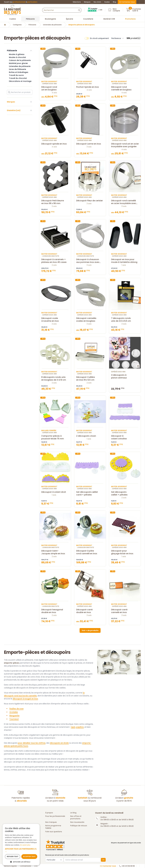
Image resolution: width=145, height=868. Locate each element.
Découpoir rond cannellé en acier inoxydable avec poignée (125, 202)
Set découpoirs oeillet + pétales (125, 493)
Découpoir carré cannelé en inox (125, 611)
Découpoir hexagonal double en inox (55, 611)
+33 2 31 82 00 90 (127, 866)
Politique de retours (79, 826)
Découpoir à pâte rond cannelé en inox (90, 552)
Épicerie (70, 19)
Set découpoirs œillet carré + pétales (90, 493)
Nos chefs (97, 2)
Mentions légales (10, 866)
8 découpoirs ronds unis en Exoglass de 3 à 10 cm (55, 379)
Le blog (73, 813)
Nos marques (51, 822)
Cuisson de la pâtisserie (20, 60)
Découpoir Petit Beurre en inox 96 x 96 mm (55, 202)
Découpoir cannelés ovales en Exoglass (90, 320)
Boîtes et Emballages (19, 72)
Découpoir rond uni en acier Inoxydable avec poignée (125, 145)
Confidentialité (25, 866)
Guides (107, 2)
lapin (73, 727)
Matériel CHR (109, 19)
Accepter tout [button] (29, 857)
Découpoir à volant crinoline (125, 437)
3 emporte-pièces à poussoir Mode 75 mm (55, 437)
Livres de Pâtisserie (17, 69)
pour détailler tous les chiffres (32, 743)
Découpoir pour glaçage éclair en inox (125, 552)
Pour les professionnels (55, 816)
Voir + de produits (90, 630)
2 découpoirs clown (90, 436)
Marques (87, 2)
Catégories (17, 25)
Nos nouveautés (77, 822)
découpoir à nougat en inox (25, 699)
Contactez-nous (127, 2)
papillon (80, 727)
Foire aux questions (54, 832)
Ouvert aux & (21, 2)
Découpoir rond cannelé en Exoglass (125, 88)
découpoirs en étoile (59, 743)
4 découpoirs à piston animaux (125, 376)
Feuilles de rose (16, 709)
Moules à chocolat (17, 57)
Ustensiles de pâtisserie (52, 25)
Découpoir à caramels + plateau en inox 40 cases (55, 261)
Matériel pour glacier (18, 63)
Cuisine (13, 19)
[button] (21, 850)
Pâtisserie (30, 19)
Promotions (130, 19)
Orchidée (14, 712)
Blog (115, 2)
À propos (49, 813)
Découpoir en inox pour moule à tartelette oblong (125, 261)
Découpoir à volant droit (55, 492)
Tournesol (14, 719)
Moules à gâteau (17, 54)
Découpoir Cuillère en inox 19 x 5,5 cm (90, 379)
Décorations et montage (20, 81)
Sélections (77, 2)
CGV (36, 866)
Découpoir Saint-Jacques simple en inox (55, 552)
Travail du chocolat (18, 78)
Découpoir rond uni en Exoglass (55, 88)
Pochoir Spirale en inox (90, 87)
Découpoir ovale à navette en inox (55, 320)
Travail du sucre (16, 75)
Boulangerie (50, 19)
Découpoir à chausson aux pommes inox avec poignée (90, 261)
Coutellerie (88, 19)
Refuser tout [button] (13, 857)
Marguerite (14, 716)
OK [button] (103, 860)
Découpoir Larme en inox (90, 144)
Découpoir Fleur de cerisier (90, 201)
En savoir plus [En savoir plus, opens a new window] (25, 845)
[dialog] (21, 845)
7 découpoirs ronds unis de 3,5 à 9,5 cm (125, 320)
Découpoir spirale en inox (55, 144)
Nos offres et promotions (76, 817)
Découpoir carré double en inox (90, 611)
